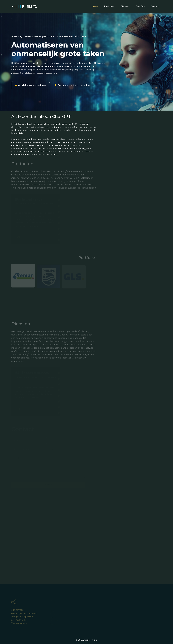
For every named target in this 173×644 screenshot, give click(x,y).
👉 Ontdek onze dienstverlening (72, 85)
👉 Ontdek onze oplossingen (31, 85)
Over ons (140, 6)
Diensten (125, 6)
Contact (155, 6)
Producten (109, 6)
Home (95, 6)
